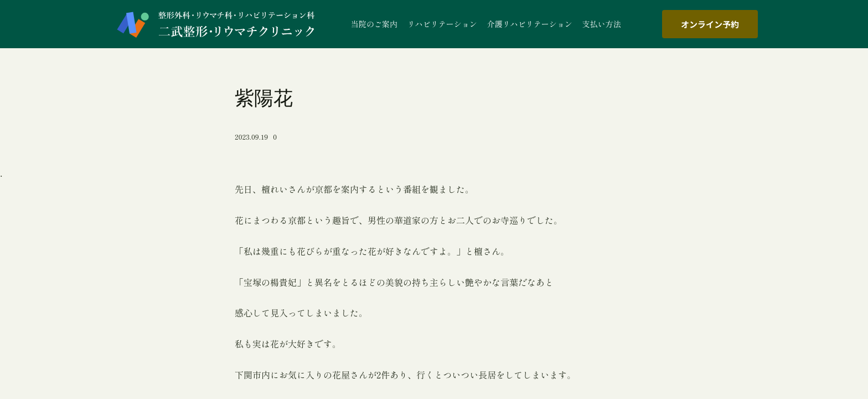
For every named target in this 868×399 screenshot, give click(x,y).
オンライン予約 (710, 24)
